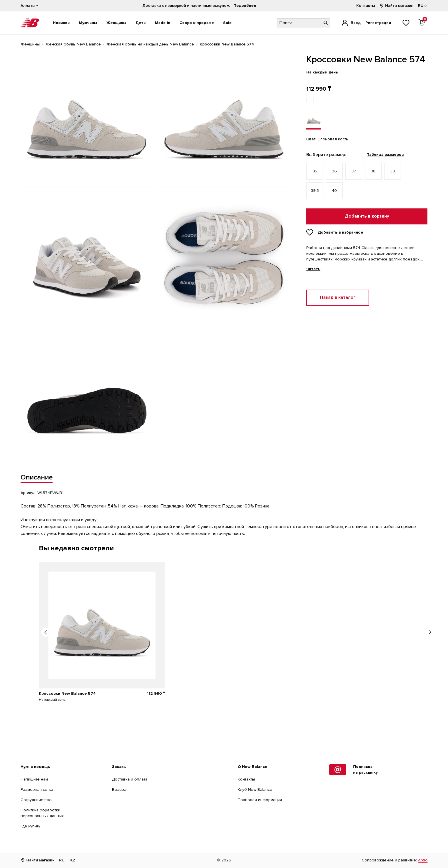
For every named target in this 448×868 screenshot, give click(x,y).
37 (354, 171)
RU (62, 860)
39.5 (315, 191)
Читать (313, 269)
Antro (423, 860)
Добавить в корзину (367, 216)
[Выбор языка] (423, 6)
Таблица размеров (385, 155)
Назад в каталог (338, 297)
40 (334, 191)
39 (393, 171)
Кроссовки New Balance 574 (67, 693)
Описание (37, 477)
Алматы (28, 6)
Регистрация (378, 23)
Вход (356, 23)
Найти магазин (396, 6)
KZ (73, 860)
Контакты (366, 6)
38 (373, 171)
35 (315, 171)
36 (334, 171)
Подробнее (245, 6)
